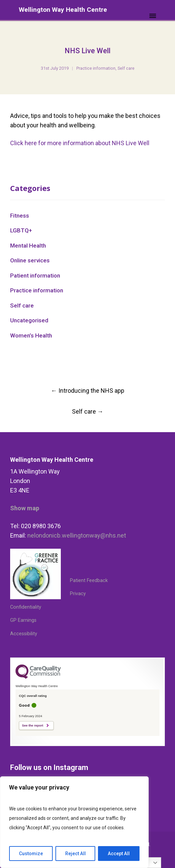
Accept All (119, 854)
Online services (30, 260)
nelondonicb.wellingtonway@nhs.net (77, 535)
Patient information (35, 276)
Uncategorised (29, 320)
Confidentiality (26, 607)
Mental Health (28, 246)
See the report (33, 726)
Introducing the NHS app (88, 391)
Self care (126, 68)
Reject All (76, 854)
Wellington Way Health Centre (63, 10)
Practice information (96, 68)
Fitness (20, 216)
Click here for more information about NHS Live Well (80, 143)
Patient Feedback (89, 581)
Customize (31, 854)
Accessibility (24, 634)
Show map (25, 508)
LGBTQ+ (21, 230)
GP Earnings (23, 620)
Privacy (78, 594)
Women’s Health (31, 335)
